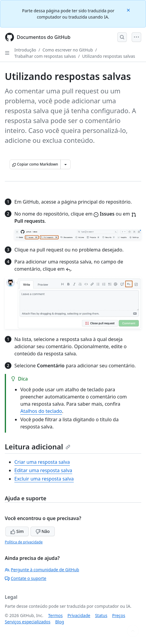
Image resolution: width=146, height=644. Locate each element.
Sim (17, 531)
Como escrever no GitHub (68, 50)
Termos (55, 615)
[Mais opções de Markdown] (66, 164)
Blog (60, 622)
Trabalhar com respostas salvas (45, 56)
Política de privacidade (24, 542)
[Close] (129, 10)
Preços (119, 615)
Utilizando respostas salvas (109, 56)
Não (43, 531)
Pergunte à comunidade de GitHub (42, 570)
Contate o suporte (26, 578)
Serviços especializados (28, 622)
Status (101, 615)
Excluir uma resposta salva (44, 479)
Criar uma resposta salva (42, 462)
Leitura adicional (38, 447)
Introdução (25, 50)
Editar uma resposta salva (43, 470)
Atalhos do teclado (41, 411)
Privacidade (79, 615)
